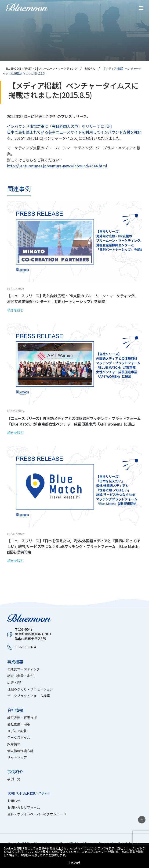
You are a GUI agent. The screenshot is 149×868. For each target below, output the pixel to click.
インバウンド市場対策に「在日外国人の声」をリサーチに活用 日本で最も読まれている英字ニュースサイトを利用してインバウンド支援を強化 (74, 129)
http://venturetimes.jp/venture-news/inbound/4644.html (57, 166)
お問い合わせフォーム (24, 807)
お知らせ (14, 801)
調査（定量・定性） (22, 676)
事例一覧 (14, 779)
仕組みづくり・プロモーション (30, 689)
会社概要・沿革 (19, 724)
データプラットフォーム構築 (29, 696)
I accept (74, 862)
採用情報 (14, 744)
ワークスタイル (19, 737)
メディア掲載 (17, 731)
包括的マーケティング (24, 669)
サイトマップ (17, 757)
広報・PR (14, 683)
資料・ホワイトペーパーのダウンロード (37, 814)
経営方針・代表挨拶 (22, 717)
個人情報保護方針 (20, 751)
